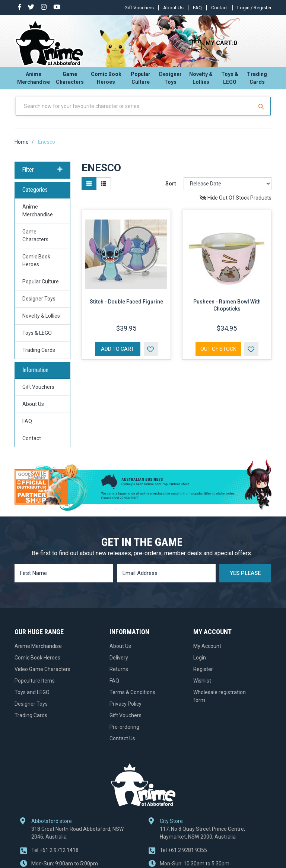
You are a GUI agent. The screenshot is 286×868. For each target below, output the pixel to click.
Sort (171, 190)
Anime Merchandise (34, 80)
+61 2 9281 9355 (183, 857)
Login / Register (254, 8)
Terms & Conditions (132, 699)
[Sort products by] (228, 190)
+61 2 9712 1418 (55, 857)
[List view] (104, 190)
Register (203, 676)
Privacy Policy (125, 710)
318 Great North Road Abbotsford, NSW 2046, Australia (77, 840)
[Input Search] (135, 113)
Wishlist (202, 687)
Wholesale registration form (220, 703)
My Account (207, 653)
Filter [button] (42, 177)
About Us (173, 8)
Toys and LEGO (32, 699)
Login (200, 664)
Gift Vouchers (139, 8)
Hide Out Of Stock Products (236, 204)
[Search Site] (262, 113)
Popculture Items (35, 687)
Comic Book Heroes (106, 80)
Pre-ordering (124, 734)
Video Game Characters (42, 676)
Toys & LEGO (230, 80)
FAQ (197, 8)
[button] (151, 356)
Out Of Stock (218, 356)
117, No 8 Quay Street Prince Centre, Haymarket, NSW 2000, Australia (202, 840)
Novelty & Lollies (201, 80)
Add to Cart (117, 356)
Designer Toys (170, 80)
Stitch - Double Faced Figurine (126, 308)
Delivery (119, 664)
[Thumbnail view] (89, 190)
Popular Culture (141, 80)
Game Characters (70, 80)
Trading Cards (257, 80)
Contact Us (122, 745)
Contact (220, 8)
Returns (119, 676)
